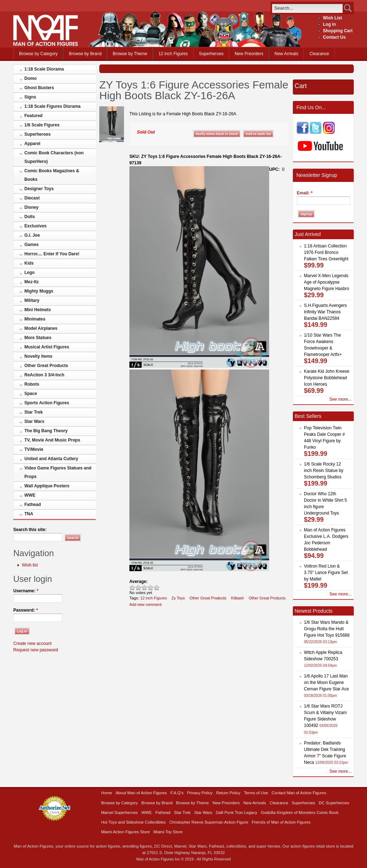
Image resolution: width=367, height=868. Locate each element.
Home (106, 793)
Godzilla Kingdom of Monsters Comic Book (300, 812)
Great (151, 587)
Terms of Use (256, 793)
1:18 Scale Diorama (44, 69)
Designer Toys (39, 189)
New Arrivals (287, 54)
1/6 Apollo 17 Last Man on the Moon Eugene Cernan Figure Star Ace (326, 683)
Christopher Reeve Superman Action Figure (209, 822)
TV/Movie (34, 449)
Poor (132, 587)
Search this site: (30, 530)
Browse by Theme (130, 54)
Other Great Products (46, 366)
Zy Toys (178, 598)
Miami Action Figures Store (125, 832)
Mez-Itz (32, 282)
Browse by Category (38, 54)
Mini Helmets (38, 310)
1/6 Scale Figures (42, 125)
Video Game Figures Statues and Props (58, 472)
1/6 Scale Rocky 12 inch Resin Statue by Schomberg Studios (324, 471)
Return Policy (228, 793)
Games (32, 245)
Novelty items (38, 356)
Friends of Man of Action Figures (281, 822)
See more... (340, 399)
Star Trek (34, 412)
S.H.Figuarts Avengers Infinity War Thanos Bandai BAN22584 (325, 312)
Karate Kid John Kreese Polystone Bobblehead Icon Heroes (327, 378)
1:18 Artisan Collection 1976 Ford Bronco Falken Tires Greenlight (326, 252)
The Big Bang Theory (46, 431)
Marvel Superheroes (120, 812)
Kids (29, 263)
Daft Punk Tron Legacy (237, 812)
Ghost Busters (39, 88)
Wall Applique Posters (47, 486)
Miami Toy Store (168, 832)
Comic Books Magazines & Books (52, 175)
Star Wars (34, 421)
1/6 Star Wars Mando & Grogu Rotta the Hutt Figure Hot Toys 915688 (327, 629)
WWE (30, 495)
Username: (26, 591)
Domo (30, 78)
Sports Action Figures (47, 403)
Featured (34, 116)
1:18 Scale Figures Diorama (53, 106)
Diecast (32, 198)
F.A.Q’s (177, 793)
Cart (301, 86)
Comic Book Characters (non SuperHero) (54, 157)
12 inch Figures (173, 54)
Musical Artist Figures (47, 347)
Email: (305, 193)
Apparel (32, 144)
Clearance (319, 54)
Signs (30, 97)
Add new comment (146, 604)
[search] (307, 8)
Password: (26, 610)
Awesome (157, 587)
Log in (329, 24)
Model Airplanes (41, 328)
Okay (139, 587)
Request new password (36, 650)
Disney (31, 207)
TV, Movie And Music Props (52, 440)
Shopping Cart (338, 31)
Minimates (35, 319)
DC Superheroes (334, 803)
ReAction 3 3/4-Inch (44, 375)
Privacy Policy (200, 793)
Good (145, 587)
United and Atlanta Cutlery (51, 459)
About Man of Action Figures (141, 793)
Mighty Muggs (39, 291)
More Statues (38, 338)
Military (32, 300)
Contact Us (334, 37)
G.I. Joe (32, 235)
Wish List (332, 18)
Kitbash (238, 598)
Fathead (33, 505)
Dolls (30, 217)
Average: (139, 582)
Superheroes (211, 54)
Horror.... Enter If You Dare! (52, 254)
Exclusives (35, 226)
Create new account (32, 643)
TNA (29, 514)
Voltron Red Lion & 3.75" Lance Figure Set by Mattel (326, 573)
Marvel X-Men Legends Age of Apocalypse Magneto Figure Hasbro (327, 282)
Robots (32, 384)
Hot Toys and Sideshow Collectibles (133, 822)
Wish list (30, 565)
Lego (30, 273)
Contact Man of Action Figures (299, 793)
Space (31, 394)
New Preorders (249, 54)
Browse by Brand (85, 54)
